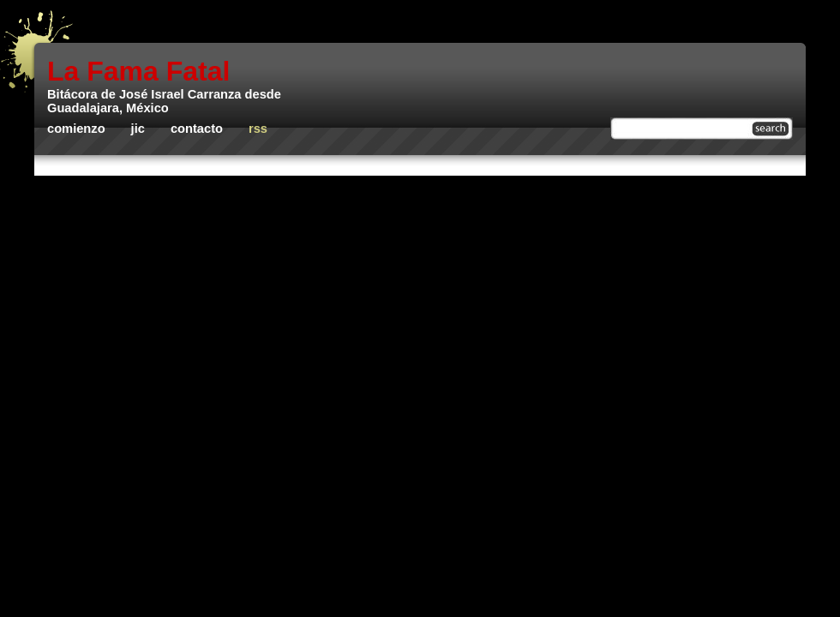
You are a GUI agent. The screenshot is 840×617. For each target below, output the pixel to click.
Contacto (197, 129)
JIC (138, 129)
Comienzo (76, 129)
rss (258, 129)
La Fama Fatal (138, 71)
